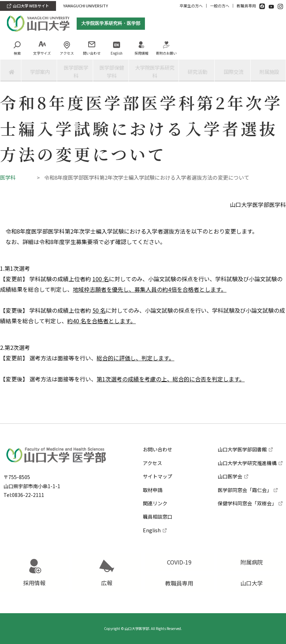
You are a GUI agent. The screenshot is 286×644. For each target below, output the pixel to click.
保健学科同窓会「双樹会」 (247, 487)
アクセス (60, 56)
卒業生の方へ (191, 6)
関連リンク (155, 487)
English (110, 56)
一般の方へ (220, 6)
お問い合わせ (158, 433)
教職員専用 (246, 6)
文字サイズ (35, 56)
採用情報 (135, 56)
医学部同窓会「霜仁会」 (245, 473)
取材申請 (153, 473)
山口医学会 (230, 460)
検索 (11, 56)
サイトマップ (158, 460)
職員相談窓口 (158, 500)
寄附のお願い (160, 56)
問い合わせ (85, 56)
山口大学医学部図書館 (242, 433)
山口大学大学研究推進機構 (247, 446)
